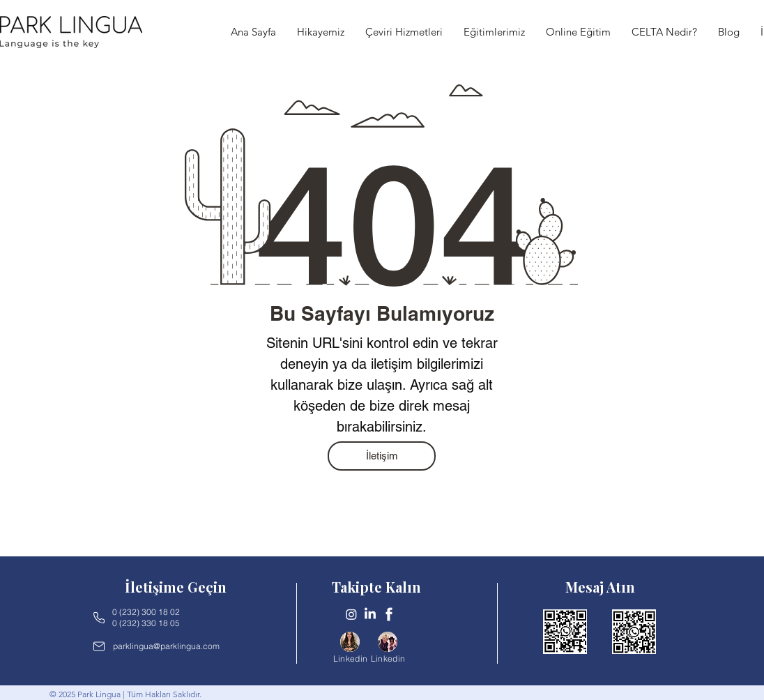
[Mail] (99, 646)
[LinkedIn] (370, 614)
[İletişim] (382, 456)
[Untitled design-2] (389, 614)
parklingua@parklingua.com (166, 646)
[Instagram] (351, 614)
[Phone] (99, 618)
